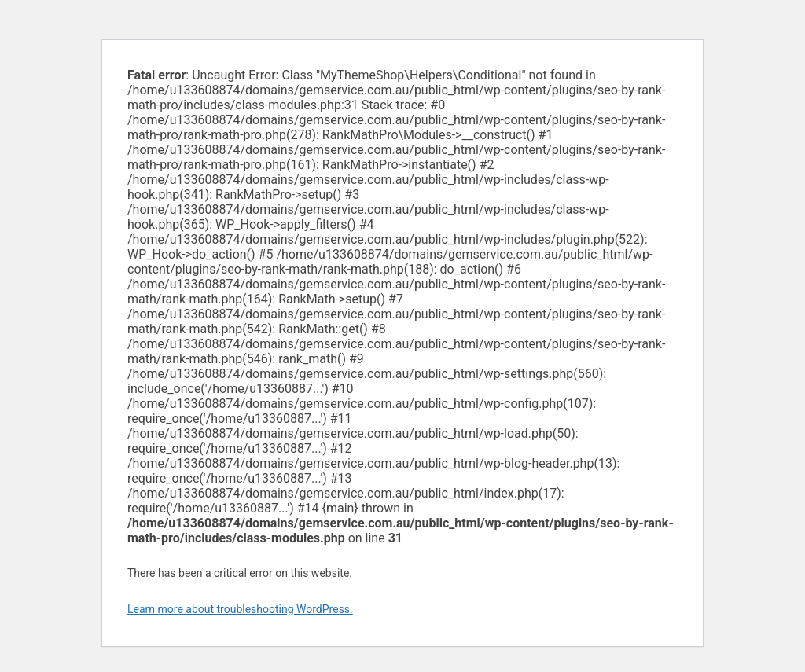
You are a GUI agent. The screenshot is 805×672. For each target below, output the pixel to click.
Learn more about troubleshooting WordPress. (240, 609)
